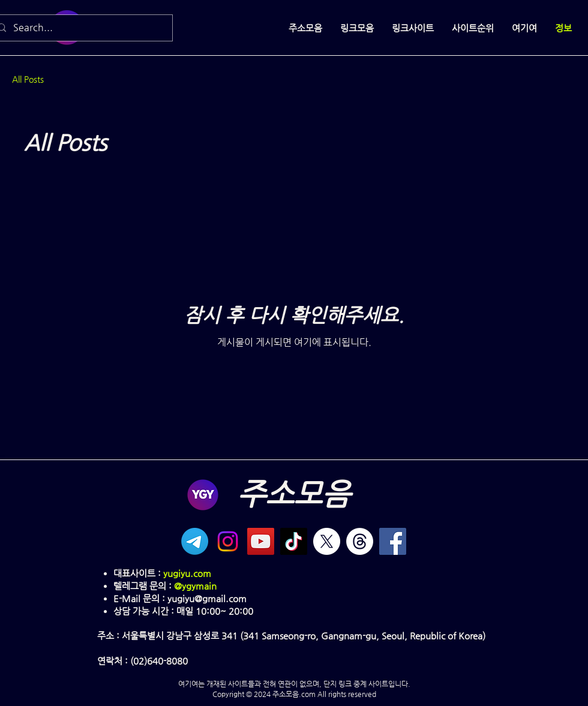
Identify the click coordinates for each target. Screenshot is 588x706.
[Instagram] (228, 541)
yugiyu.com (187, 573)
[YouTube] (261, 541)
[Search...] (80, 28)
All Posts (28, 79)
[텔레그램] (195, 541)
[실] (360, 541)
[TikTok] (294, 541)
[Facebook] (393, 541)
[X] (327, 541)
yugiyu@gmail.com (207, 598)
